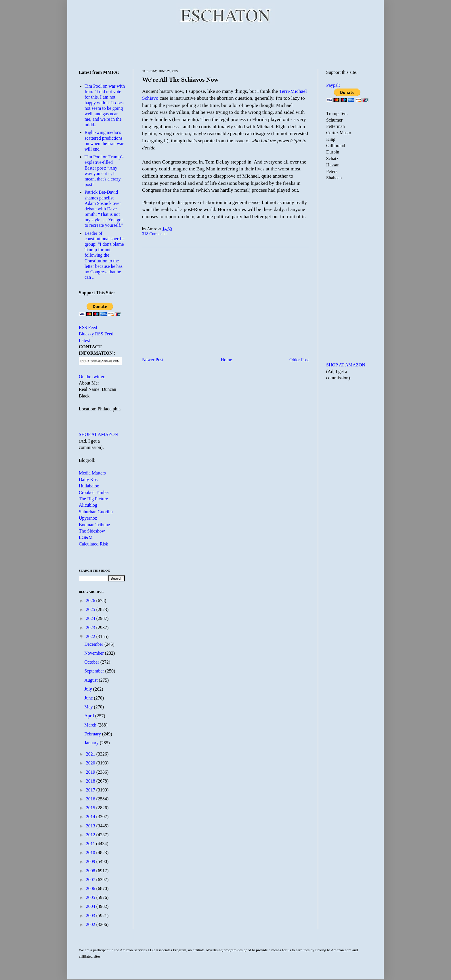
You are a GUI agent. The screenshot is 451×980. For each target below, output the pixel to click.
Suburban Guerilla (96, 512)
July (89, 689)
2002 (91, 924)
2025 (91, 609)
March (91, 725)
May (89, 707)
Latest (84, 340)
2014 (91, 817)
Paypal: (333, 85)
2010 (91, 853)
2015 (91, 808)
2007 (91, 880)
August (91, 680)
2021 (91, 754)
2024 (91, 618)
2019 (91, 772)
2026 (91, 601)
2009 (91, 861)
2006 (91, 888)
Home (227, 360)
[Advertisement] (225, 46)
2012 (91, 835)
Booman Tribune (94, 525)
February (93, 734)
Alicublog (88, 505)
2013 (91, 826)
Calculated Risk (93, 544)
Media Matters (92, 473)
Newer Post (153, 360)
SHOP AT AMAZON (98, 434)
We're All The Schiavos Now (180, 79)
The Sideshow (92, 531)
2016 (91, 799)
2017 (91, 790)
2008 (91, 871)
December (94, 644)
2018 (91, 781)
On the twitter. (92, 377)
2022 (91, 636)
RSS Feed (88, 327)
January (92, 743)
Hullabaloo (89, 486)
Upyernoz (88, 518)
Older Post (299, 360)
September (95, 671)
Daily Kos (88, 480)
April (90, 716)
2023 (91, 628)
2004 (91, 906)
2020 (91, 763)
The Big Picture (93, 499)
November (95, 653)
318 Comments (155, 234)
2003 (91, 915)
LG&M (86, 537)
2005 (91, 897)
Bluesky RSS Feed (96, 334)
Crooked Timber (94, 492)
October (92, 662)
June (89, 698)
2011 (91, 844)
